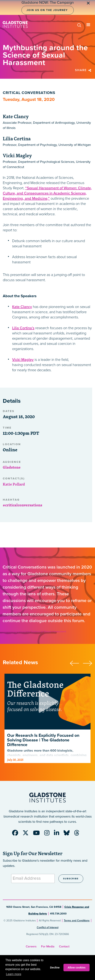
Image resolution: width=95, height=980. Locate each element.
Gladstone (12, 467)
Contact (64, 947)
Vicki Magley (23, 360)
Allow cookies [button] (77, 968)
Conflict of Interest (48, 927)
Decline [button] (55, 968)
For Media (48, 947)
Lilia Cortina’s (23, 328)
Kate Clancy (22, 307)
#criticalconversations (22, 505)
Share (84, 70)
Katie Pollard (14, 484)
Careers (31, 947)
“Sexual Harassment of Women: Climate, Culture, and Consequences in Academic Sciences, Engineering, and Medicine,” (47, 193)
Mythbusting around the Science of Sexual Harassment (34, 632)
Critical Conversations (29, 93)
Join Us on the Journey (47, 10)
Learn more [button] (14, 974)
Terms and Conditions (77, 921)
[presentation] (76, 663)
